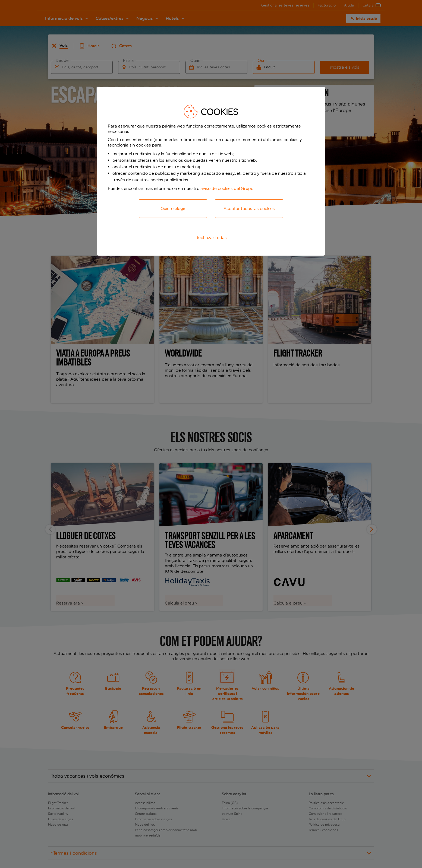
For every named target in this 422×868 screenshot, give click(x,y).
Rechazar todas (211, 238)
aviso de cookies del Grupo (227, 188)
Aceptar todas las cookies (249, 209)
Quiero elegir (173, 209)
